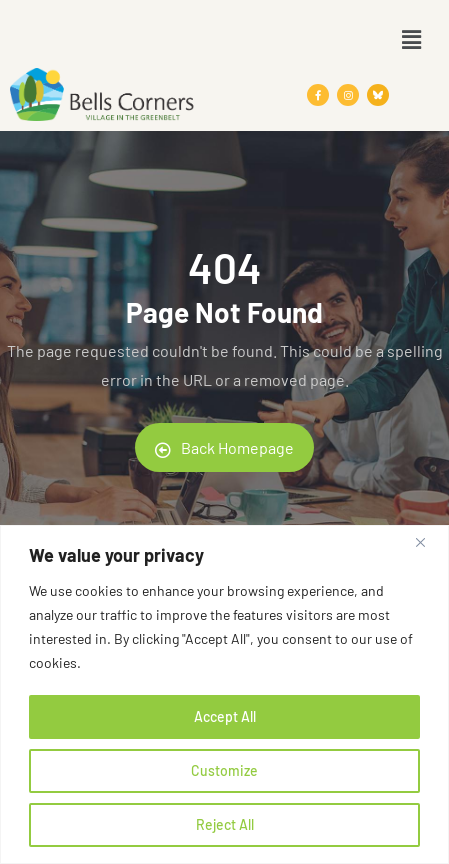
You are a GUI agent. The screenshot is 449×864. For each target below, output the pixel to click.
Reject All (225, 824)
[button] (412, 39)
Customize (224, 770)
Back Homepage (224, 448)
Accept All (225, 716)
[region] (224, 694)
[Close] (428, 542)
